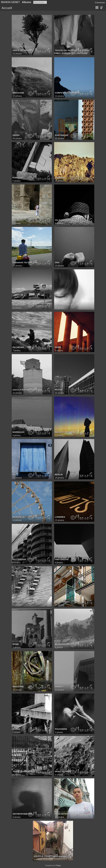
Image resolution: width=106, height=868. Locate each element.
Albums (26, 2)
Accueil (7, 8)
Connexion (100, 2)
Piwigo (58, 865)
